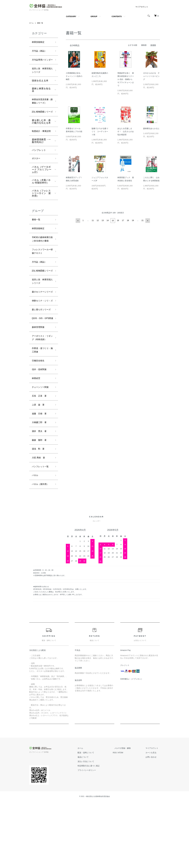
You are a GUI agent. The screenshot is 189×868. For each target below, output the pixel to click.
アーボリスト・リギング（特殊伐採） (41, 393)
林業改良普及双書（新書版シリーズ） (41, 110)
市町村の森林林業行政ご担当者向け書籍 (41, 264)
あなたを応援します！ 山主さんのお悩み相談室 (126, 132)
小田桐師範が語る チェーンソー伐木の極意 (74, 76)
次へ (147, 220)
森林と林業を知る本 (41, 96)
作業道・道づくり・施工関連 (40, 408)
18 (128, 220)
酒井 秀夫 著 (40, 494)
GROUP (94, 16)
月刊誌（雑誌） (40, 52)
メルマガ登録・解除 (127, 815)
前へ (78, 220)
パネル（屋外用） (41, 550)
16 (118, 220)
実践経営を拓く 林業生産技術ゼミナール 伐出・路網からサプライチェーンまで (126, 79)
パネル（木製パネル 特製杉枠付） (41, 202)
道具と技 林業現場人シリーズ (41, 76)
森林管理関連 (39, 380)
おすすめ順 (133, 45)
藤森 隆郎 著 (40, 504)
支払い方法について (93, 828)
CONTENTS (117, 16)
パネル (35, 541)
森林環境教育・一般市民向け (41, 161)
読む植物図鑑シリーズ (41, 126)
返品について (91, 823)
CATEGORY (71, 16)
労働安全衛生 (39, 420)
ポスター (37, 179)
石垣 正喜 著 (40, 457)
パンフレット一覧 (41, 532)
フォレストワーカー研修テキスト (41, 279)
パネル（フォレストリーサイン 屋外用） (41, 214)
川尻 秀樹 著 (39, 522)
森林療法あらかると (151, 128)
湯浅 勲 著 (39, 513)
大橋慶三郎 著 (40, 485)
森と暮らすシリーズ (41, 355)
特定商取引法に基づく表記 (96, 832)
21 (142, 220)
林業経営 (37, 438)
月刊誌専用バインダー (41, 63)
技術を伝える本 (40, 87)
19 (133, 220)
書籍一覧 (41, 23)
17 (123, 220)
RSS (121, 819)
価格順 (144, 45)
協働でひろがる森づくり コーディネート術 (100, 132)
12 (98, 220)
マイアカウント (142, 7)
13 (103, 220)
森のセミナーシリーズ (41, 328)
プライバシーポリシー (94, 837)
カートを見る (153, 819)
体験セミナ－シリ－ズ (41, 342)
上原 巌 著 (39, 466)
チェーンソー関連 (41, 448)
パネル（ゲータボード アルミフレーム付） (42, 191)
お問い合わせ (153, 823)
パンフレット (39, 171)
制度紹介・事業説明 (41, 150)
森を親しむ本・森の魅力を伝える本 (41, 138)
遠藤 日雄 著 (40, 476)
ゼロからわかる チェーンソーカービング (151, 76)
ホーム (32, 23)
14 (108, 220)
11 (93, 220)
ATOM (127, 819)
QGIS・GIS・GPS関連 (42, 368)
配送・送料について (93, 819)
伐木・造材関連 (40, 429)
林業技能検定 (39, 42)
